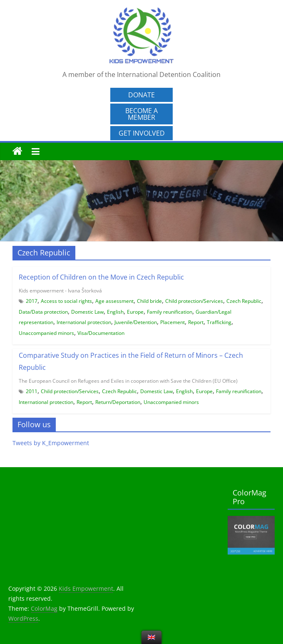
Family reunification (170, 312)
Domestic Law (87, 312)
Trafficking (219, 322)
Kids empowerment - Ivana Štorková (60, 291)
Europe (135, 312)
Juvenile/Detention (136, 322)
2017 (32, 301)
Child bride (149, 301)
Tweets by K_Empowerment (51, 443)
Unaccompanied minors (46, 333)
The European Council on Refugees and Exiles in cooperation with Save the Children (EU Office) (128, 381)
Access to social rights (66, 301)
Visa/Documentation (101, 333)
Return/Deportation (118, 402)
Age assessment (114, 301)
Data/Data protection (43, 312)
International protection (84, 322)
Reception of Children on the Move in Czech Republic (101, 277)
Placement (173, 322)
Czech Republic (244, 301)
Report (196, 322)
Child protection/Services (194, 301)
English (115, 312)
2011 (32, 391)
